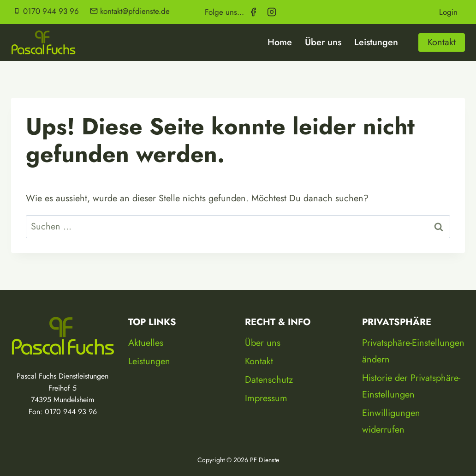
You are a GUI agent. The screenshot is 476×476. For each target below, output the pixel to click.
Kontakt (442, 42)
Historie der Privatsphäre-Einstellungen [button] (411, 386)
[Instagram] (272, 12)
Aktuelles (146, 343)
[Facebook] (253, 12)
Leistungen (376, 42)
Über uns (323, 42)
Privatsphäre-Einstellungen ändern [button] (413, 351)
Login (448, 12)
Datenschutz (269, 380)
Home (280, 42)
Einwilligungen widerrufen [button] (391, 421)
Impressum (266, 398)
